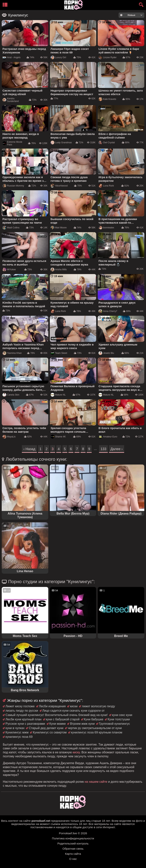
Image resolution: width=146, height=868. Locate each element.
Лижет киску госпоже (20, 706)
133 (103, 449)
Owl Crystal (107, 143)
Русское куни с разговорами (25, 724)
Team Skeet (59, 353)
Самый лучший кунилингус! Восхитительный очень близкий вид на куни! (57, 715)
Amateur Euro (108, 437)
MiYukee (9, 269)
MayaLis (9, 437)
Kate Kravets (107, 99)
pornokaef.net (41, 821)
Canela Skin (11, 395)
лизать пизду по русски (22, 711)
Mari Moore (59, 228)
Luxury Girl (58, 57)
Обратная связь (73, 849)
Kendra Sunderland (11, 100)
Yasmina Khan (12, 353)
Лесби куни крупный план (23, 719)
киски (74, 706)
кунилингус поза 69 (19, 737)
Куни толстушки (119, 719)
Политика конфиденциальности (73, 838)
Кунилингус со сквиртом (50, 732)
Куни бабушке (94, 719)
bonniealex (106, 228)
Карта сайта (73, 854)
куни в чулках (15, 728)
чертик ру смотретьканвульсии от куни (95, 728)
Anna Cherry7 (108, 311)
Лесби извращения (52, 706)
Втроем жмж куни (82, 724)
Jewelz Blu (106, 353)
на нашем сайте (96, 782)
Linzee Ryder (108, 57)
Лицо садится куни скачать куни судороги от (73, 711)
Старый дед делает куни (46, 728)
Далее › (117, 449)
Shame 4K (58, 437)
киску (76, 752)
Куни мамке (58, 724)
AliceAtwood (59, 186)
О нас (73, 859)
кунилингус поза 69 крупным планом (97, 732)
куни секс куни (122, 715)
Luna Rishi (106, 186)
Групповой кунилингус (114, 724)
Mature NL (58, 395)
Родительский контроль (73, 843)
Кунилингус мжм (17, 732)
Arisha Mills (59, 269)
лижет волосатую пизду (98, 706)
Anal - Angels (12, 57)
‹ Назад (29, 449)
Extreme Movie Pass (12, 143)
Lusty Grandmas (61, 143)
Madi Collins (11, 228)
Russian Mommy (13, 186)
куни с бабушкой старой (63, 719)
